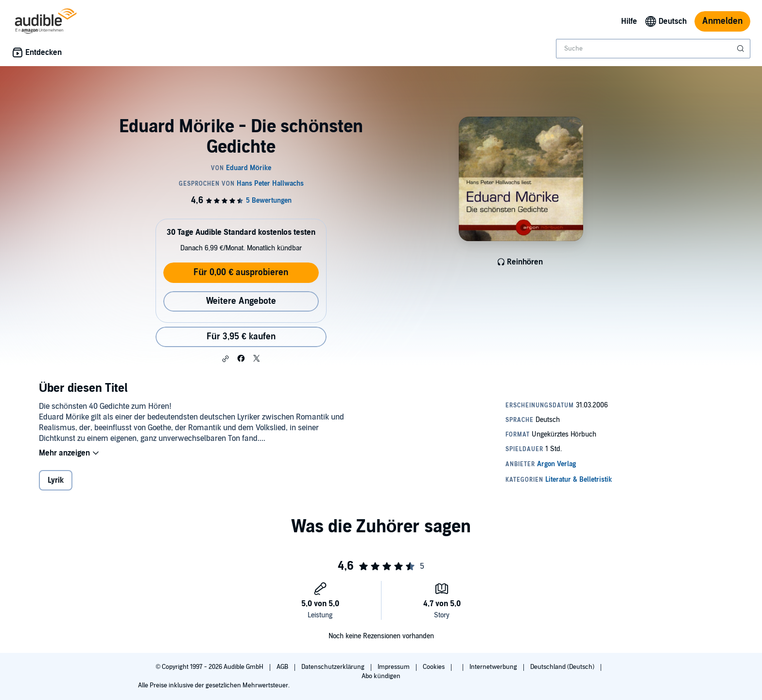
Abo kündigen (381, 676)
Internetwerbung (494, 667)
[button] (225, 359)
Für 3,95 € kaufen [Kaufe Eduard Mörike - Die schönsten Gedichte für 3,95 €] (241, 337)
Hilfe (629, 21)
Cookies (434, 667)
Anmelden (722, 21)
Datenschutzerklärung (334, 667)
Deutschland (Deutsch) (563, 667)
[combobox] (653, 49)
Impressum (394, 667)
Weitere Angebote (241, 301)
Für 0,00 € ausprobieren (241, 272)
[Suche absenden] (742, 49)
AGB (283, 667)
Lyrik (56, 480)
